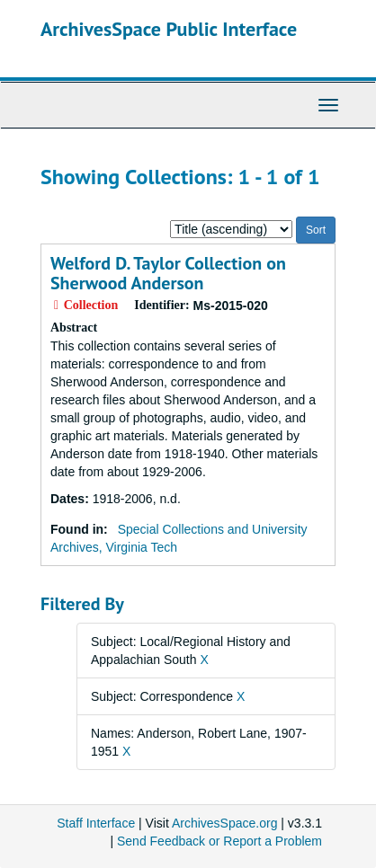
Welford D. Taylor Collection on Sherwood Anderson (168, 273)
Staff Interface (96, 823)
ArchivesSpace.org (225, 823)
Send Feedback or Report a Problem (219, 841)
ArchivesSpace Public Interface (169, 29)
